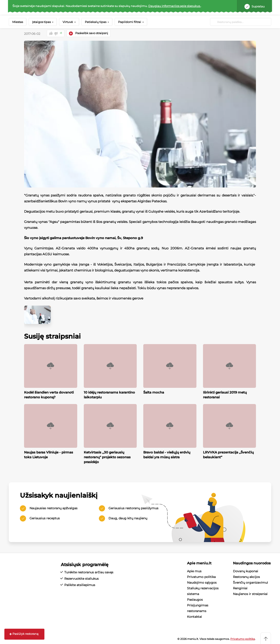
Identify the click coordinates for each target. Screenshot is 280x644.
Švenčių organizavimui (250, 582)
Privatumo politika (201, 577)
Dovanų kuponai (246, 571)
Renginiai (240, 588)
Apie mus (194, 571)
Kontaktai (194, 616)
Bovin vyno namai (100, 238)
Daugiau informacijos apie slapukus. (174, 6)
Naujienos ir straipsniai (250, 594)
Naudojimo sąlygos (202, 582)
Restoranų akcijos (246, 577)
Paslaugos (195, 599)
